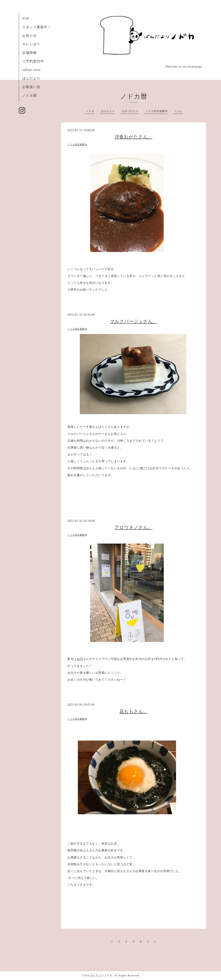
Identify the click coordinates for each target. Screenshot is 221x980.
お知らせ (29, 36)
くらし (179, 111)
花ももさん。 (134, 711)
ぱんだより (31, 78)
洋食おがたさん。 (134, 137)
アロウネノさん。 (134, 527)
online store (31, 70)
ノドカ (90, 111)
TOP (26, 18)
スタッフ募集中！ (37, 27)
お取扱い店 (31, 87)
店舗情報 (29, 53)
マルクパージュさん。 (134, 321)
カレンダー (31, 44)
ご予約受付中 (33, 61)
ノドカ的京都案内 (157, 111)
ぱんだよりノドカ (101, 976)
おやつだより (130, 111)
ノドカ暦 (29, 95)
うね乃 (78, 659)
